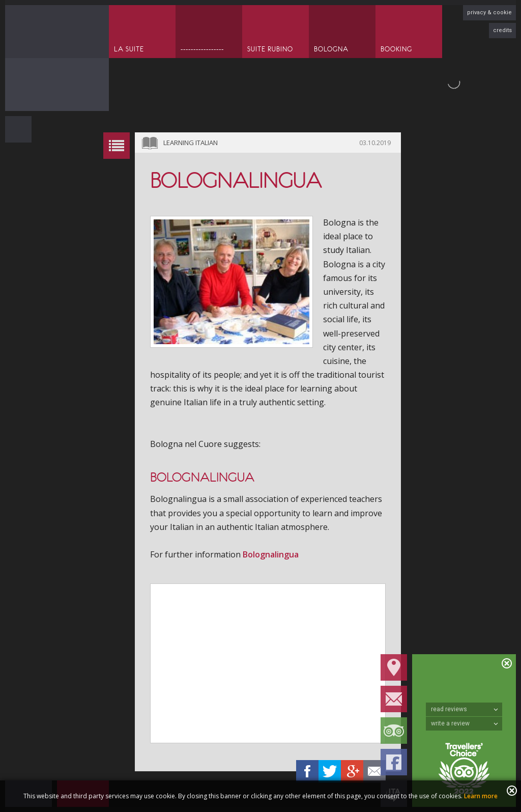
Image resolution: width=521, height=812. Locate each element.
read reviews (465, 709)
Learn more (481, 796)
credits (502, 30)
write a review (465, 723)
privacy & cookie (489, 12)
